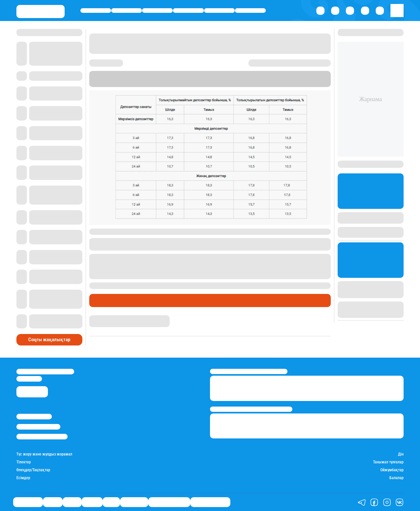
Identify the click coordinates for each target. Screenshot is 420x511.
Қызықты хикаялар (169, 502)
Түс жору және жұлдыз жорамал (44, 454)
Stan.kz (275, 79)
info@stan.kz (29, 379)
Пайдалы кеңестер (210, 502)
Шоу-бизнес (251, 10)
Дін (401, 454)
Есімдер (23, 478)
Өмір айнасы (96, 10)
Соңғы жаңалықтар (49, 340)
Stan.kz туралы (34, 417)
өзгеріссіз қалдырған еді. (264, 285)
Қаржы (127, 10)
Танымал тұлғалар (388, 462)
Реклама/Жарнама (38, 427)
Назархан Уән (102, 318)
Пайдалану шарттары (42, 437)
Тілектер (24, 462)
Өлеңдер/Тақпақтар (33, 470)
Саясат (157, 10)
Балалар (397, 478)
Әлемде (189, 10)
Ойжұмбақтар (392, 470)
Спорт (219, 10)
